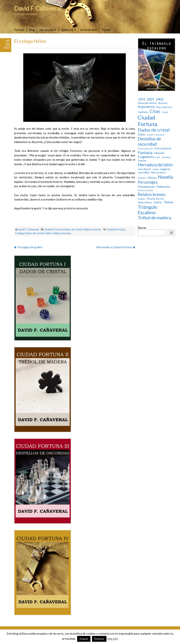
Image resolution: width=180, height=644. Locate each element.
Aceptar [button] (84, 639)
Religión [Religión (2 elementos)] (142, 199)
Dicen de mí (87, 30)
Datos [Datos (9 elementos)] (142, 134)
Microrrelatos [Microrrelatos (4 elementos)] (159, 173)
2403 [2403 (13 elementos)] (160, 99)
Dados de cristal (73, 229)
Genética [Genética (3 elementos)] (166, 157)
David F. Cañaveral (38, 8)
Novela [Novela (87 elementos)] (166, 177)
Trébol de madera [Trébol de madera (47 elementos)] (154, 218)
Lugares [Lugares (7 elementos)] (165, 169)
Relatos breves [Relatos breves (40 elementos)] (152, 194)
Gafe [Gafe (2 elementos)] (158, 157)
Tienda (106, 30)
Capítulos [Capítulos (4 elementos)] (143, 112)
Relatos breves (92, 229)
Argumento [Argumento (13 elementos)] (146, 107)
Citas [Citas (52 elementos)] (155, 111)
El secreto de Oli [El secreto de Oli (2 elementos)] (145, 149)
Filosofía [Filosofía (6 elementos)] (159, 153)
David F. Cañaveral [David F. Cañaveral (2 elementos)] (156, 135)
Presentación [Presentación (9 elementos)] (146, 187)
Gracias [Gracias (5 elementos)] (142, 160)
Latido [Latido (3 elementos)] (156, 169)
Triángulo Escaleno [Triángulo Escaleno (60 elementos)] (148, 210)
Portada (19, 30)
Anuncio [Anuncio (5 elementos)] (163, 103)
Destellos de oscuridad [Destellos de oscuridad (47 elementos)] (149, 141)
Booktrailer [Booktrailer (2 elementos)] (167, 107)
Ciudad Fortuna (53, 229)
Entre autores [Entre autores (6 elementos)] (163, 148)
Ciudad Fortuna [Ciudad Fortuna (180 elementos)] (148, 121)
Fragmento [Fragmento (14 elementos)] (146, 157)
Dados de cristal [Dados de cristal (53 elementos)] (154, 130)
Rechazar (99, 639)
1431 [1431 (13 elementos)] (142, 99)
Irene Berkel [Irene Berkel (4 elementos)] (144, 169)
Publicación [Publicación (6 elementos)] (163, 187)
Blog (32, 30)
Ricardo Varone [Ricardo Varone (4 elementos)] (155, 199)
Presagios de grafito (30, 247)
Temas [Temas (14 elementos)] (168, 202)
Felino (48, 233)
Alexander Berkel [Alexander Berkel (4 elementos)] (147, 103)
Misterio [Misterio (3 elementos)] (142, 178)
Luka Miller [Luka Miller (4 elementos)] (144, 173)
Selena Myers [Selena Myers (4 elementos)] (145, 202)
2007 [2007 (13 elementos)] (151, 99)
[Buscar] (171, 233)
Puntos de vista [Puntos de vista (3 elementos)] (145, 190)
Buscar (142, 228)
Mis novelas (47, 30)
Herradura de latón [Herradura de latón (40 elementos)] (155, 165)
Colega (19, 233)
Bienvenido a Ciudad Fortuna (114, 247)
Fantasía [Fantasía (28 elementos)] (145, 152)
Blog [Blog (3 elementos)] (158, 107)
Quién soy (67, 30)
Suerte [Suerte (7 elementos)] (158, 202)
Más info (113, 639)
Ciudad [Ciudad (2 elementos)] (165, 112)
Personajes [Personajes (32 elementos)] (148, 182)
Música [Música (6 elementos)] (152, 178)
